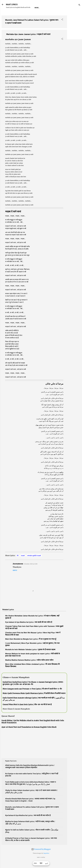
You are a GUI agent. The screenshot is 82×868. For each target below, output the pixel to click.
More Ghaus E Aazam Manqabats (16, 715)
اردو (47, 863)
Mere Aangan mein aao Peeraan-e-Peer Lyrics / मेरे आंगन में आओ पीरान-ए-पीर (32, 695)
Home (10, 14)
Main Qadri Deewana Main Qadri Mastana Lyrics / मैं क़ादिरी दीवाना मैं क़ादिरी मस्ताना (34, 699)
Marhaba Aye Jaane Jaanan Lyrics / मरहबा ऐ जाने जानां (28, 40)
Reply (15, 576)
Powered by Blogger (41, 855)
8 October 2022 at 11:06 (31, 570)
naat (23, 561)
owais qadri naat (34, 561)
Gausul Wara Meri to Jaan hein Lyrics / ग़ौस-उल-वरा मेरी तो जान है (27, 710)
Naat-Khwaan (30, 14)
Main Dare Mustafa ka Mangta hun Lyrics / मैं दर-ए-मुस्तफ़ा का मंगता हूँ (31, 645)
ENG (35, 863)
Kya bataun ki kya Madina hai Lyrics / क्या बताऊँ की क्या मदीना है (28, 821)
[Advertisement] (75, 48)
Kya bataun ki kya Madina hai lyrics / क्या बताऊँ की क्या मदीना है (29, 628)
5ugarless (46, 859)
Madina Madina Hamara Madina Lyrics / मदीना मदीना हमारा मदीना (29, 666)
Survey (41, 14)
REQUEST (18, 14)
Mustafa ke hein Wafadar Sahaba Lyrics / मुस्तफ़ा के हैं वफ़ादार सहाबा (30, 655)
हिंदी (41, 863)
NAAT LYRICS (12, 5)
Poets (50, 14)
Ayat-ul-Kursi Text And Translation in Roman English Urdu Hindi (29, 733)
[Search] (79, 5)
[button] (62, 26)
